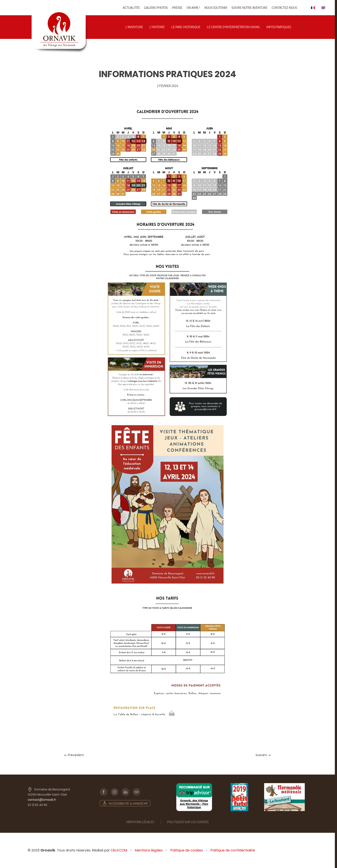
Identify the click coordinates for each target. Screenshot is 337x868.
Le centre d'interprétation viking (233, 27)
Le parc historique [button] (186, 27)
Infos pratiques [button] (279, 27)
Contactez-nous (284, 8)
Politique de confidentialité (233, 850)
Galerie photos (156, 8)
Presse (177, 8)
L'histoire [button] (157, 27)
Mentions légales (149, 850)
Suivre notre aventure (249, 8)
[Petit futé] (239, 797)
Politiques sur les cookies (188, 822)
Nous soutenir (216, 8)
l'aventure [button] (134, 27)
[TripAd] (194, 797)
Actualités (131, 8)
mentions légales (140, 822)
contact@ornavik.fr (42, 800)
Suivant (263, 755)
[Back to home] (60, 13)
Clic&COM (119, 850)
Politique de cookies (187, 850)
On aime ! (193, 8)
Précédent (74, 755)
